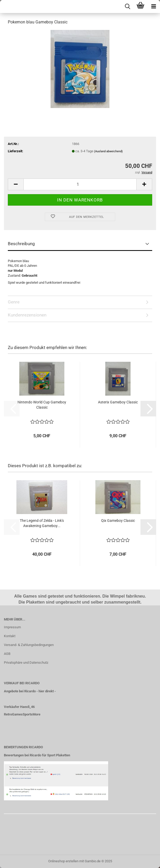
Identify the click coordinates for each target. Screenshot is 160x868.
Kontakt (10, 636)
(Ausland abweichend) (108, 151)
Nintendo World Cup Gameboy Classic (42, 405)
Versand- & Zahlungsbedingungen (29, 645)
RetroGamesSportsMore (22, 714)
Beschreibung (21, 244)
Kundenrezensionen (27, 315)
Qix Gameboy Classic (118, 521)
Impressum (12, 627)
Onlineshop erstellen (63, 861)
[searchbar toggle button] (127, 7)
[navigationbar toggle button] (153, 7)
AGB (7, 654)
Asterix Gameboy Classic (118, 402)
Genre (14, 302)
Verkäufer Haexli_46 (19, 707)
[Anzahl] (80, 184)
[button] (16, 184)
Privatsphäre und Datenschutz (26, 663)
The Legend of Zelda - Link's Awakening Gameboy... (42, 523)
